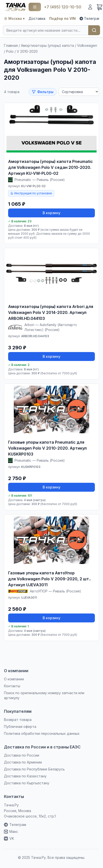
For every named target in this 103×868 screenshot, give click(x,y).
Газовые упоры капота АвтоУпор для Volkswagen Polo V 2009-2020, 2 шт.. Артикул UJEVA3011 (50, 579)
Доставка (37, 18)
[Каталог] (35, 7)
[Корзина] (100, 7)
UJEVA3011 (29, 598)
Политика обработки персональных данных (42, 733)
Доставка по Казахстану (25, 776)
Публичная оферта (20, 727)
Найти (94, 30)
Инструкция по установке (31, 193)
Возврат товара (18, 720)
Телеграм (90, 18)
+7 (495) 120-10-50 (63, 7)
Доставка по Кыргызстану (27, 783)
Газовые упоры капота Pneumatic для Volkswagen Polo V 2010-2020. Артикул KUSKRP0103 (47, 448)
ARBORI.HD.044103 (35, 336)
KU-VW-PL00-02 (33, 186)
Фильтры (43, 92)
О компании (14, 679)
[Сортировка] (79, 92)
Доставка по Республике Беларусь (34, 769)
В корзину (51, 213)
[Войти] (90, 7)
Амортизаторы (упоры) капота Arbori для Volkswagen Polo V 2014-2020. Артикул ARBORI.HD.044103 (51, 312)
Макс (11, 831)
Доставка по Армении (23, 762)
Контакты (12, 686)
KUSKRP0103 (31, 467)
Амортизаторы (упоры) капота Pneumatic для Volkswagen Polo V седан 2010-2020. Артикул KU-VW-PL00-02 (51, 167)
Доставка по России (22, 755)
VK (9, 838)
